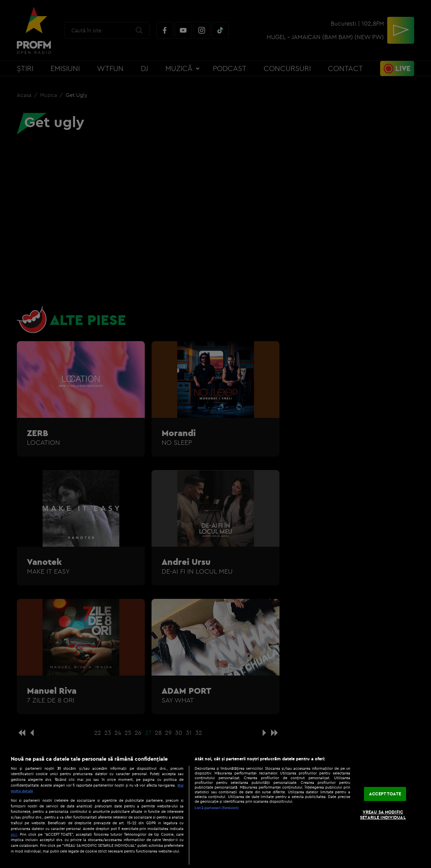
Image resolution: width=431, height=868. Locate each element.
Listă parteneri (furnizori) (217, 808)
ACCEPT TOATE (385, 794)
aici (14, 834)
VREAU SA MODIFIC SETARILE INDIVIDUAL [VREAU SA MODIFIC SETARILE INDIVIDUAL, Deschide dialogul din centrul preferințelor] (383, 815)
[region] (215, 808)
